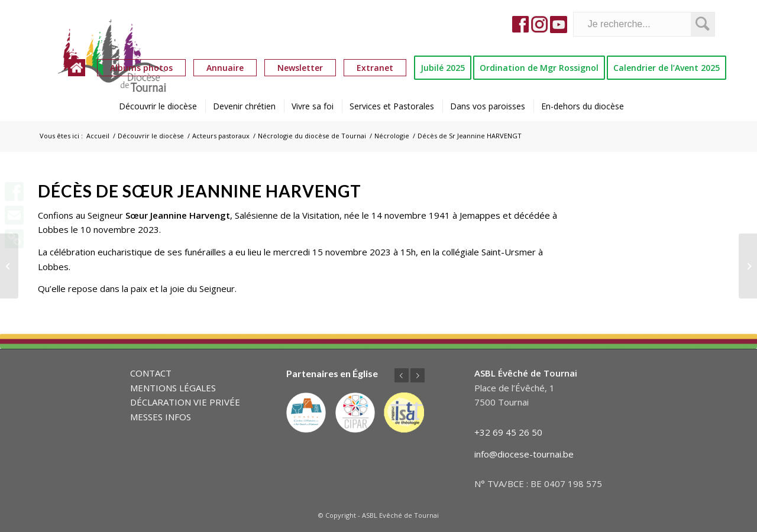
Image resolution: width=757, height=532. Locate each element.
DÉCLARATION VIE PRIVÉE (185, 402)
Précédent (402, 375)
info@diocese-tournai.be (524, 454)
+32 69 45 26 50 (508, 432)
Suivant (418, 375)
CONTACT (151, 373)
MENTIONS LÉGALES (173, 388)
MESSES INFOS (161, 417)
